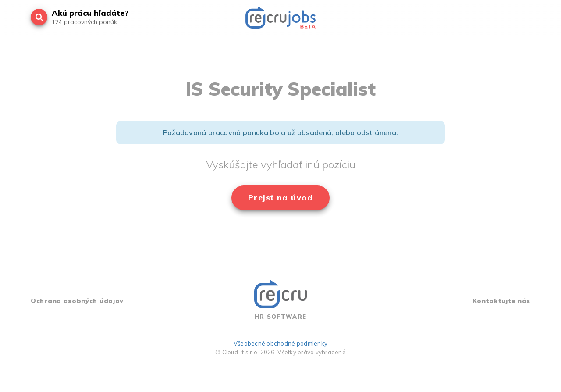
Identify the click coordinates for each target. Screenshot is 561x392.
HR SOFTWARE (280, 300)
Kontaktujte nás (502, 301)
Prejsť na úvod (280, 198)
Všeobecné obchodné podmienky (280, 343)
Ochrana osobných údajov (77, 301)
